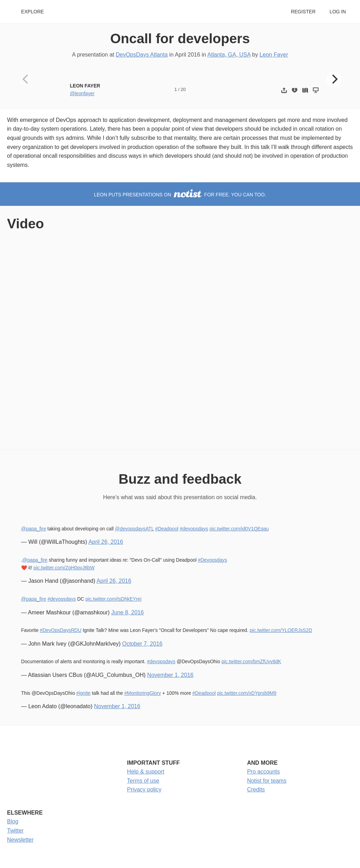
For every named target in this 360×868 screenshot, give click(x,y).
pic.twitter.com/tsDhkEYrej (113, 599)
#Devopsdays (213, 560)
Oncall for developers (180, 38)
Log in (338, 12)
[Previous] (26, 79)
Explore (33, 12)
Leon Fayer (274, 55)
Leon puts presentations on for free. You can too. (180, 195)
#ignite (83, 693)
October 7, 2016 (142, 644)
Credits (256, 789)
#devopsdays (194, 529)
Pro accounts (263, 772)
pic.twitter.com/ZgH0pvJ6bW (64, 568)
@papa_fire (34, 529)
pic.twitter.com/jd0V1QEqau (239, 529)
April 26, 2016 (106, 542)
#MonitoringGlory (142, 693)
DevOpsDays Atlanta (142, 55)
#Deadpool (167, 529)
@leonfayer (82, 94)
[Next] (334, 79)
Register (303, 12)
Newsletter (20, 840)
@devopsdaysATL (134, 529)
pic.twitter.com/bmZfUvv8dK (251, 662)
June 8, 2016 (127, 612)
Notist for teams (267, 781)
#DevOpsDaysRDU (60, 630)
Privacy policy (144, 789)
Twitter (15, 831)
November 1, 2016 (171, 675)
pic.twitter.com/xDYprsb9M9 (247, 693)
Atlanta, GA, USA (229, 55)
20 (183, 89)
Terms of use (143, 781)
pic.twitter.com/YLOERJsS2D (281, 630)
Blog (13, 821)
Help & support (146, 772)
